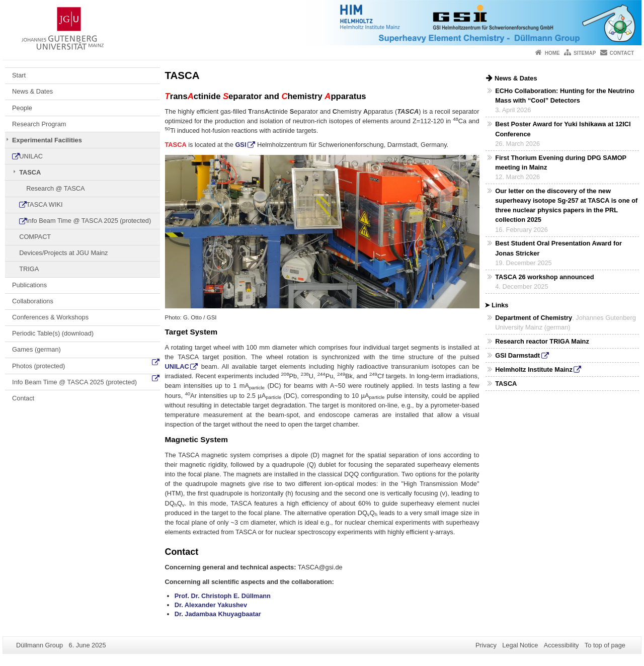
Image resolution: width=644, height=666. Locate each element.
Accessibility (561, 645)
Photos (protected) (38, 366)
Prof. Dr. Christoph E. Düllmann (223, 596)
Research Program (39, 124)
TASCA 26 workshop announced (544, 277)
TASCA (30, 172)
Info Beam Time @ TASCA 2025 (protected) (89, 221)
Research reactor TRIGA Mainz (542, 341)
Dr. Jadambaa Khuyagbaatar (218, 614)
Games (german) (36, 349)
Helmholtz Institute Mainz (534, 369)
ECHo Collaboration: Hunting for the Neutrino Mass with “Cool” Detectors (565, 96)
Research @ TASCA (55, 188)
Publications (29, 285)
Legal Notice (520, 645)
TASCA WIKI (44, 204)
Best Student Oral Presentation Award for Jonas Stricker (558, 248)
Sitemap (585, 53)
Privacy (486, 645)
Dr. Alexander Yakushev (211, 605)
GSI (240, 145)
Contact (622, 53)
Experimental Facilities (47, 140)
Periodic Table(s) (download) (53, 333)
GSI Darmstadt (517, 355)
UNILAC (31, 156)
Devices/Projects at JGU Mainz (63, 253)
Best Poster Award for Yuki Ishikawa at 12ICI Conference (563, 129)
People (22, 108)
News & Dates (32, 91)
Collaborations (33, 301)
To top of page (605, 645)
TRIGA (29, 269)
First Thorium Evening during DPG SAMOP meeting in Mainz (561, 162)
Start (19, 75)
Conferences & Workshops (50, 317)
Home (552, 53)
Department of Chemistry (534, 318)
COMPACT (35, 237)
